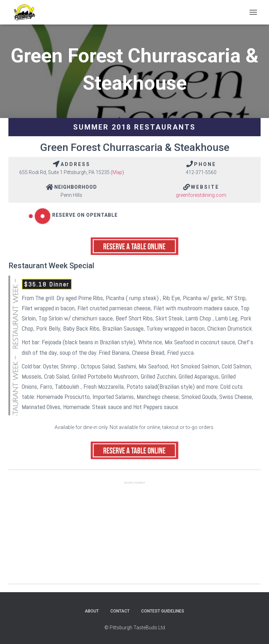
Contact (120, 611)
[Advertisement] (134, 535)
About (92, 611)
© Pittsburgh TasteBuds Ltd (135, 628)
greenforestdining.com (201, 195)
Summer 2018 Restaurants (134, 127)
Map (117, 172)
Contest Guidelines (163, 611)
